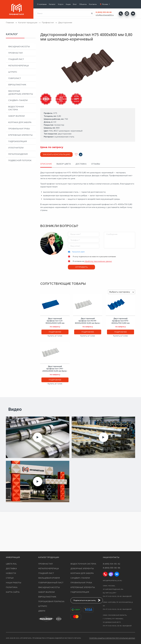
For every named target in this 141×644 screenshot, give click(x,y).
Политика (12, 587)
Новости (11, 573)
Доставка (11, 569)
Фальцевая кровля (49, 578)
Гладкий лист (16, 59)
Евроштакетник (17, 85)
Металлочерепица (19, 66)
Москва (106, 4)
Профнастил (15, 53)
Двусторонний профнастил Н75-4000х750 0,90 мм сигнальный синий (120, 322)
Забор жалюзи (16, 116)
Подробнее (55, 332)
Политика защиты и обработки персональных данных (112, 638)
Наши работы (14, 583)
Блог (75, 4)
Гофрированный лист (51, 583)
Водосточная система (16, 108)
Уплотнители (16, 148)
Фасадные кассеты (19, 47)
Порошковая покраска (51, 601)
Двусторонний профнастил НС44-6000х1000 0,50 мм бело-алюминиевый (88, 322)
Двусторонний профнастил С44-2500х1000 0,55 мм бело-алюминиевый (55, 370)
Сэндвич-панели (18, 100)
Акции (68, 4)
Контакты (93, 4)
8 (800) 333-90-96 (104, 12)
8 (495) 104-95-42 (112, 564)
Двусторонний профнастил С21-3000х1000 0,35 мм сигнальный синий (55, 322)
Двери (42, 611)
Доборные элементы (82, 569)
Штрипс (13, 72)
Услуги (61, 4)
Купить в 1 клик (55, 336)
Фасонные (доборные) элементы (21, 92)
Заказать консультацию (56, 154)
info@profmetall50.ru (105, 15)
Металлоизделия (18, 154)
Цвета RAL (11, 564)
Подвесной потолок (20, 160)
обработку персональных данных (98, 261)
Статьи (10, 578)
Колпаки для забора (20, 122)
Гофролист (15, 78)
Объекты (83, 4)
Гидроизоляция (18, 141)
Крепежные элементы (20, 135)
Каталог (52, 4)
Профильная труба (19, 129)
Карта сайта (13, 592)
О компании (42, 4)
